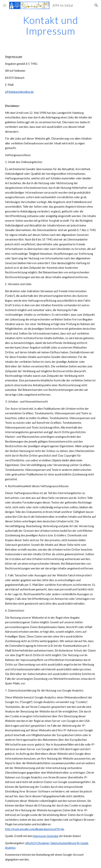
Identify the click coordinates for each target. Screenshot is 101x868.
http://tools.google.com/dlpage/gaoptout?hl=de (35, 829)
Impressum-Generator (46, 836)
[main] (50, 25)
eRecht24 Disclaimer (37, 843)
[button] (5, 5)
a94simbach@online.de (19, 92)
